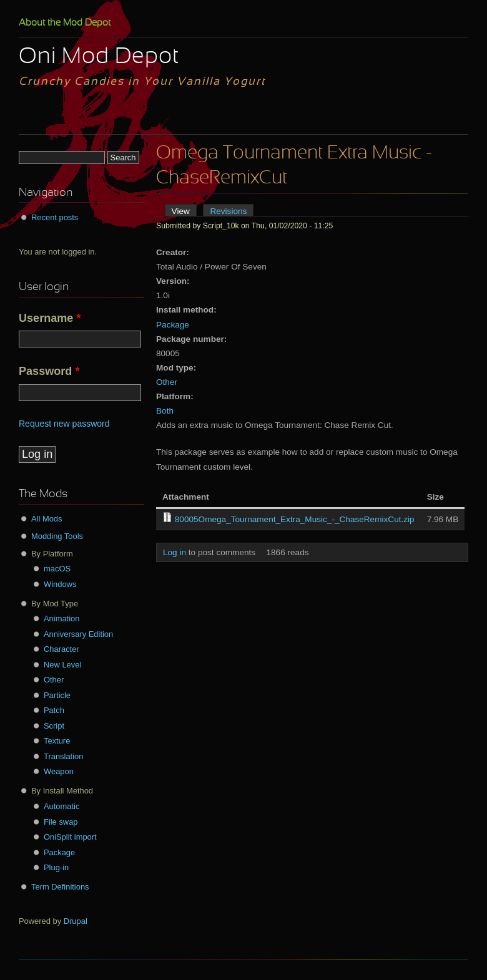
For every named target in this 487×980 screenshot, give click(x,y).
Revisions (228, 211)
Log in (175, 552)
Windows (60, 584)
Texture (57, 741)
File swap (61, 822)
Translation (63, 756)
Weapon (59, 771)
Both (165, 411)
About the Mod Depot (65, 23)
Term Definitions (60, 887)
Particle (57, 695)
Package (173, 325)
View (184, 211)
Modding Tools (57, 536)
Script (54, 726)
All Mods (47, 519)
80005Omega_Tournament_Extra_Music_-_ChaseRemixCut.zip (295, 519)
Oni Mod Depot (99, 57)
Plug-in (56, 867)
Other (167, 382)
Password (49, 371)
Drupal (76, 921)
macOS (57, 569)
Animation (61, 619)
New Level (62, 665)
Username (50, 318)
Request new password (64, 424)
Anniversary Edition (78, 634)
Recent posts (55, 217)
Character (61, 649)
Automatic (61, 806)
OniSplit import (70, 837)
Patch (54, 710)
